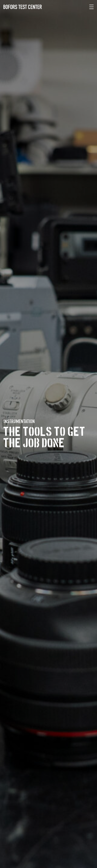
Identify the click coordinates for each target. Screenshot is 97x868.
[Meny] (91, 7)
